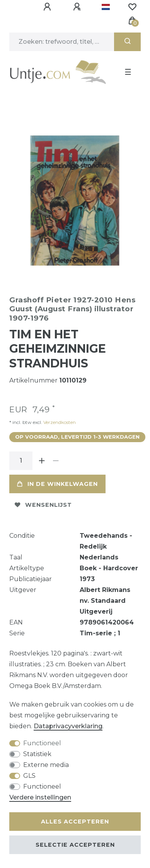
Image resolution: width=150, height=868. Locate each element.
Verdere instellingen (40, 797)
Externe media (46, 765)
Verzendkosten (59, 419)
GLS (29, 776)
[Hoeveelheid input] (21, 458)
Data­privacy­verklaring (68, 726)
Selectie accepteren (75, 845)
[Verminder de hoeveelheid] (56, 458)
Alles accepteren (75, 822)
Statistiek (37, 754)
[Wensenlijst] (132, 7)
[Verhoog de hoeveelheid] (42, 458)
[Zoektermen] (62, 42)
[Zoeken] (127, 42)
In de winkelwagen (57, 481)
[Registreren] (78, 7)
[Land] (106, 7)
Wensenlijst (43, 502)
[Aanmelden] (48, 7)
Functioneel (42, 743)
